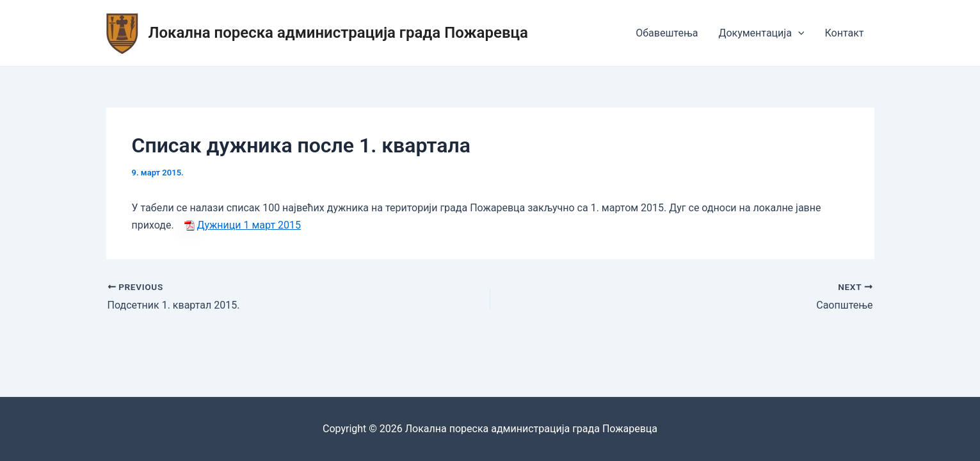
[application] (798, 33)
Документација (761, 33)
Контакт (844, 33)
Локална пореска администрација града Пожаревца (338, 33)
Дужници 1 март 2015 (249, 225)
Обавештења (667, 33)
